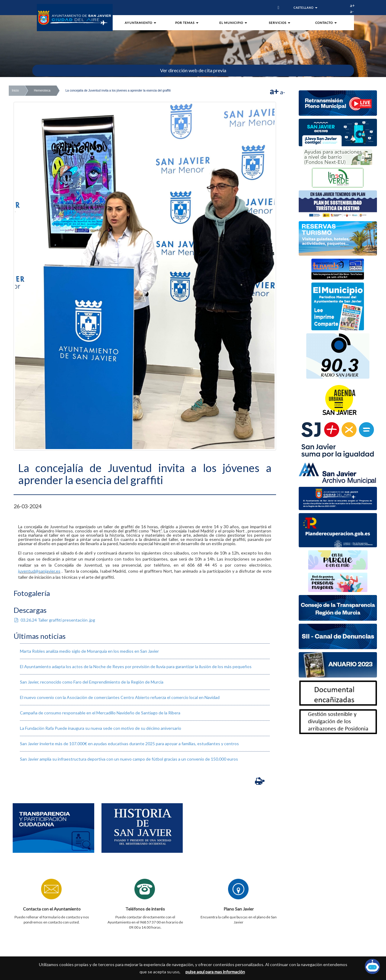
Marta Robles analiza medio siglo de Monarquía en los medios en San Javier (89, 651)
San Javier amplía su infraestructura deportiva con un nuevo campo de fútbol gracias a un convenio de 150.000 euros (129, 759)
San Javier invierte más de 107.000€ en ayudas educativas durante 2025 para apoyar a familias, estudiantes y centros (129, 744)
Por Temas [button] (187, 23)
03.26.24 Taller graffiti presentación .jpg (54, 620)
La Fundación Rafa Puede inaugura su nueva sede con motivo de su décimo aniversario (101, 728)
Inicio (15, 91)
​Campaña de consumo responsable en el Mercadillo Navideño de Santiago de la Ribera (100, 713)
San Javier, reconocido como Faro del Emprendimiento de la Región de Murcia (92, 682)
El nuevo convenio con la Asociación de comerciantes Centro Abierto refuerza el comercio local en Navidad (120, 697)
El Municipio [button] (233, 23)
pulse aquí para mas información (215, 972)
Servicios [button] (280, 23)
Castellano (306, 8)
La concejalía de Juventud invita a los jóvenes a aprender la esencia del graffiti (118, 91)
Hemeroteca (42, 91)
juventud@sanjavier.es (39, 571)
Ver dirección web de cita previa (193, 70)
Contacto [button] (326, 23)
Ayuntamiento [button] (140, 23)
